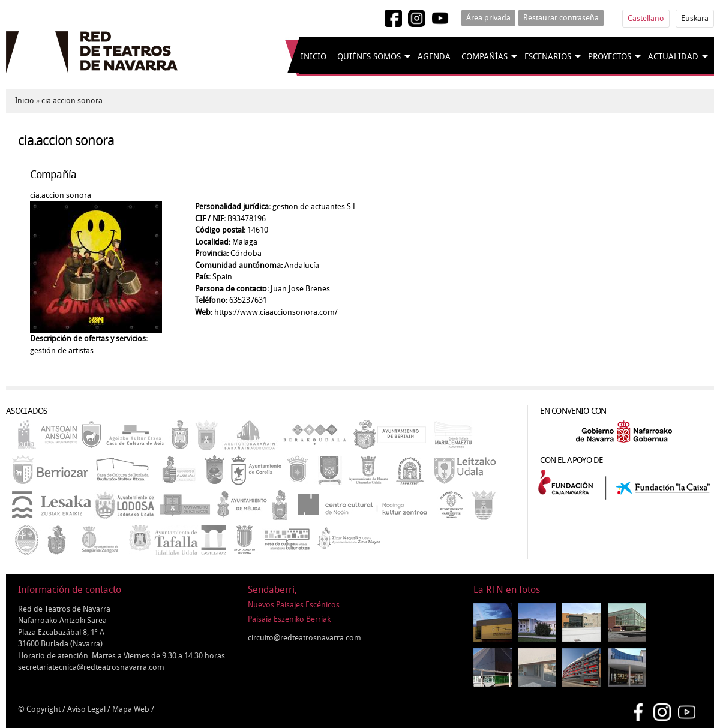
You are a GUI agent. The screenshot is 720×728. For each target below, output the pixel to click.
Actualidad (673, 57)
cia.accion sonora (72, 100)
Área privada (488, 18)
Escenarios (548, 57)
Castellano (646, 18)
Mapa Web (131, 709)
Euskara (695, 18)
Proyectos (610, 57)
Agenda (434, 57)
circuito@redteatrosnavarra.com (304, 638)
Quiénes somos (369, 57)
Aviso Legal (86, 709)
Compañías (484, 57)
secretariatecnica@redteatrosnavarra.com (91, 667)
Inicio (313, 57)
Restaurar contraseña (561, 18)
